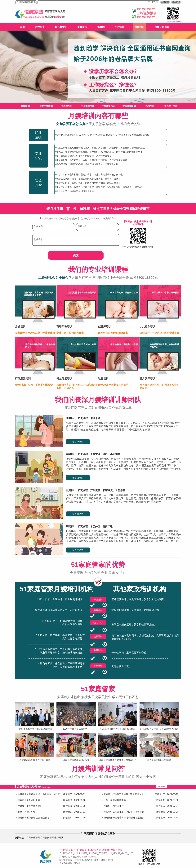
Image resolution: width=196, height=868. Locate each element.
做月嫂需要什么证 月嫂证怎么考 (33, 818)
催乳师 (101, 27)
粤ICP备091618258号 (70, 863)
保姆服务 (82, 27)
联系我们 (176, 2)
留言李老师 (78, 442)
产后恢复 (120, 27)
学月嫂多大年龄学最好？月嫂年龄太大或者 (39, 794)
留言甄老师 (78, 514)
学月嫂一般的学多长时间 (30, 806)
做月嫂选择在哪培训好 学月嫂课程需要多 (124, 818)
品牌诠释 (165, 2)
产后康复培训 (108, 106)
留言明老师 (78, 550)
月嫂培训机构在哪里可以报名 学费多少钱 (124, 812)
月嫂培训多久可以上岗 (29, 800)
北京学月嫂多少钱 (27, 812)
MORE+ (162, 787)
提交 (76, 255)
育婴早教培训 (46, 106)
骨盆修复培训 (129, 106)
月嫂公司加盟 (162, 27)
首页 (22, 27)
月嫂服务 (40, 27)
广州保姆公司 (47, 838)
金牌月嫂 (59, 838)
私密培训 (150, 106)
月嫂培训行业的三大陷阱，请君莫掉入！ (124, 794)
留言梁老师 (78, 478)
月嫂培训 (140, 27)
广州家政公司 (33, 838)
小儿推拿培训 (88, 106)
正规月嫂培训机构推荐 (115, 800)
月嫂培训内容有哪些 (114, 806)
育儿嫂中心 (61, 27)
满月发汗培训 (171, 106)
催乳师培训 (67, 106)
